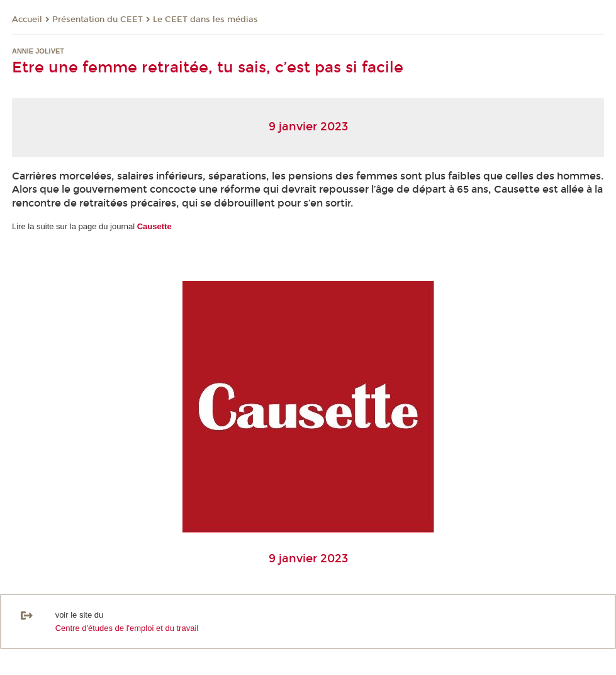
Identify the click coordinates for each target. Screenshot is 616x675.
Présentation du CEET (98, 20)
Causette (154, 226)
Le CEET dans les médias (205, 20)
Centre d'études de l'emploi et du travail (127, 628)
